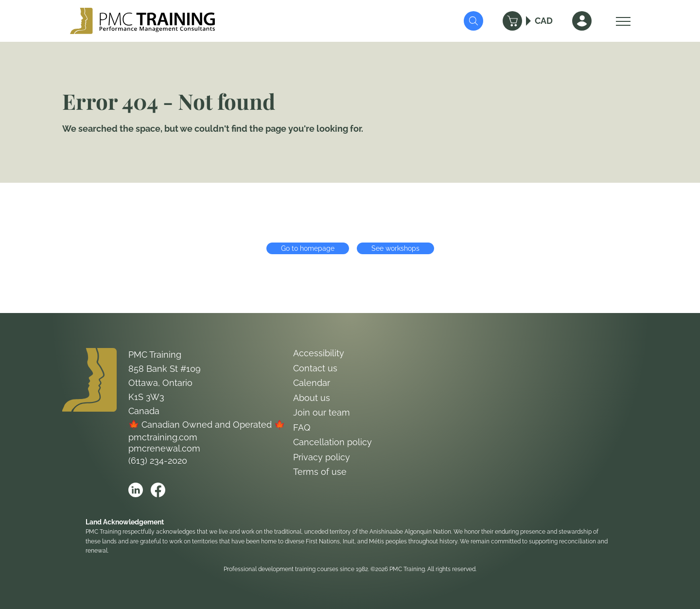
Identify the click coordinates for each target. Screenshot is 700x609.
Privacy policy (322, 457)
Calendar (312, 383)
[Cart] (512, 21)
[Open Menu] (621, 21)
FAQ (302, 427)
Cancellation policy (332, 442)
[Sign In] (582, 21)
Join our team (322, 412)
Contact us (315, 368)
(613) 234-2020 (158, 461)
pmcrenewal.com (164, 448)
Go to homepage (308, 248)
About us (312, 398)
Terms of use (320, 472)
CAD (544, 21)
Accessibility (319, 353)
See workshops (395, 248)
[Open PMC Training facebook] (158, 490)
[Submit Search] (473, 21)
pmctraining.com (163, 437)
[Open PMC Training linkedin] (136, 490)
